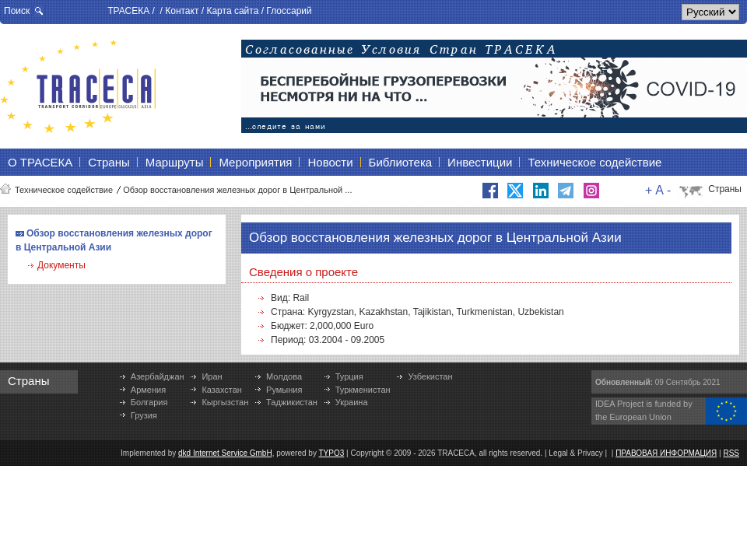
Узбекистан (430, 376)
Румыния (284, 390)
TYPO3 (332, 453)
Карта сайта (232, 11)
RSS (731, 453)
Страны (725, 189)
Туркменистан (363, 390)
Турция (349, 376)
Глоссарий (289, 11)
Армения (148, 390)
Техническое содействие (64, 190)
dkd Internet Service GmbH (225, 453)
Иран (212, 376)
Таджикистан (292, 402)
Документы (61, 265)
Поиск (17, 11)
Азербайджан (158, 376)
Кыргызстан (225, 402)
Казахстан (222, 390)
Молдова (284, 376)
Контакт (182, 11)
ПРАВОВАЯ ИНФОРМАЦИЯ (666, 453)
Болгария (149, 402)
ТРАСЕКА (128, 11)
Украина (352, 402)
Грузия (144, 415)
